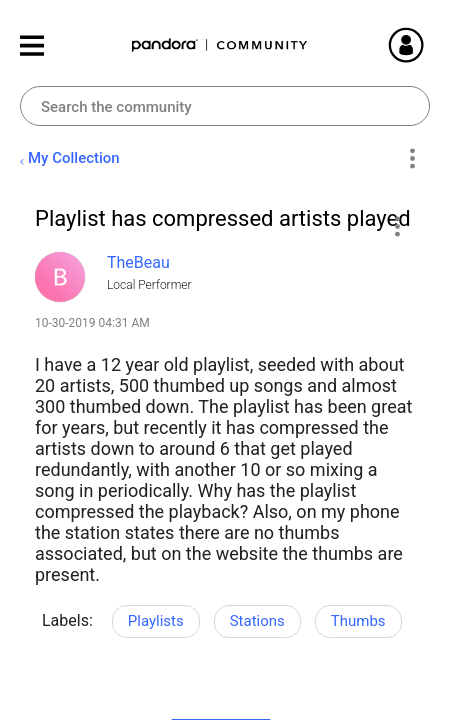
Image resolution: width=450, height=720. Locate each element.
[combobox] (225, 106)
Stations (257, 621)
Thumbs (358, 621)
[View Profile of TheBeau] (138, 262)
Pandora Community (220, 45)
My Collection (74, 158)
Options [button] (411, 159)
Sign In (430, 45)
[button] (396, 226)
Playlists (156, 621)
